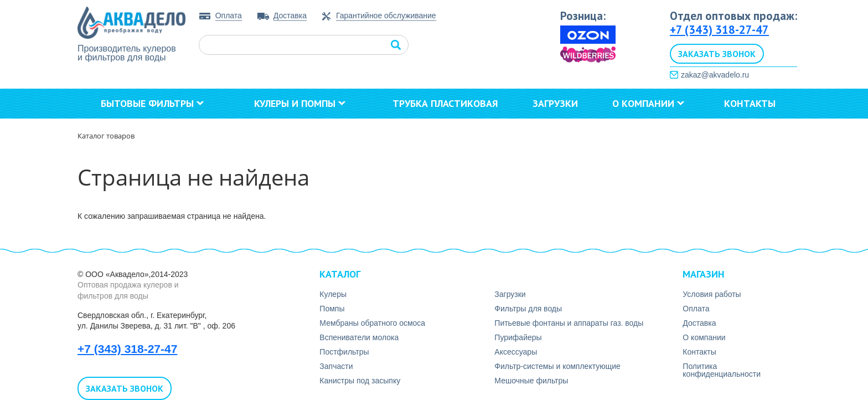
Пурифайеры (518, 337)
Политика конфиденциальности (722, 370)
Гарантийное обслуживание (386, 16)
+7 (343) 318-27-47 (719, 30)
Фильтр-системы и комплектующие (557, 366)
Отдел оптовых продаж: (733, 16)
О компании (648, 103)
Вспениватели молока (359, 337)
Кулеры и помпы (300, 103)
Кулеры (333, 294)
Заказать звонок (717, 54)
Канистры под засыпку (360, 381)
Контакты (750, 103)
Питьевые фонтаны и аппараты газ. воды (569, 323)
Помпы (332, 309)
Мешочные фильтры (531, 381)
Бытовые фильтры (152, 103)
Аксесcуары (516, 352)
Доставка (290, 16)
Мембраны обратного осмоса (372, 323)
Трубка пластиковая (445, 103)
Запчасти (336, 366)
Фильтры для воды (528, 309)
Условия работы (712, 294)
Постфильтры (344, 352)
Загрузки (555, 103)
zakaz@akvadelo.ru (715, 75)
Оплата (229, 16)
